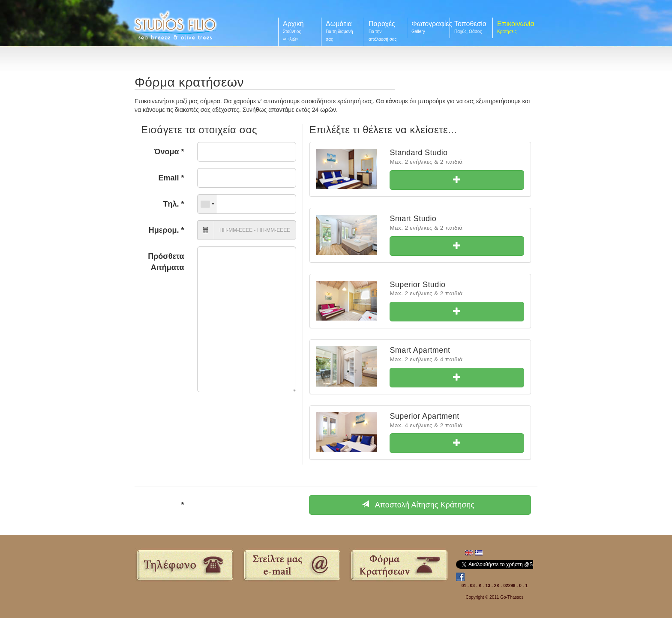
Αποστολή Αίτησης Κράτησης (418, 505)
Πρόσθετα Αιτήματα (166, 262)
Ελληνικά (479, 553)
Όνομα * (169, 152)
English (469, 553)
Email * (171, 178)
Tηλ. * (174, 204)
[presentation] (247, 508)
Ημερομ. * (166, 230)
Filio (175, 25)
